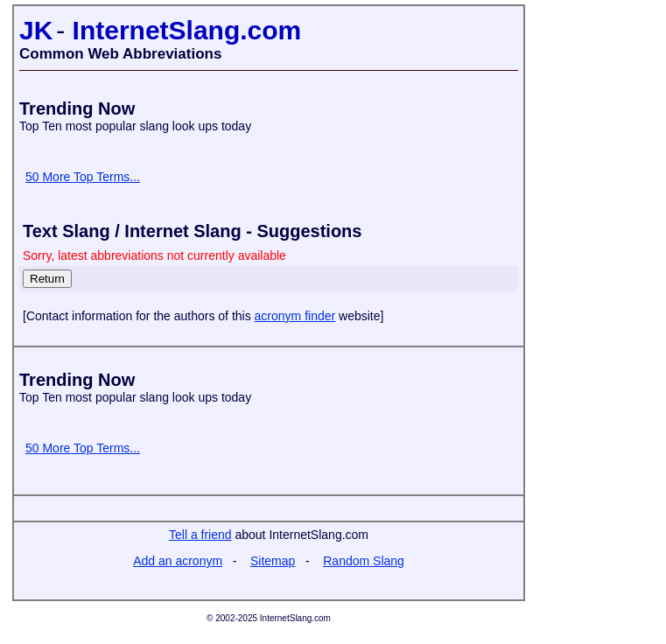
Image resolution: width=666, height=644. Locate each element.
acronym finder (295, 316)
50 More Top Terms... (83, 177)
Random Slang (364, 561)
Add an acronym (178, 561)
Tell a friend (200, 535)
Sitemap (273, 561)
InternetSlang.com (187, 30)
